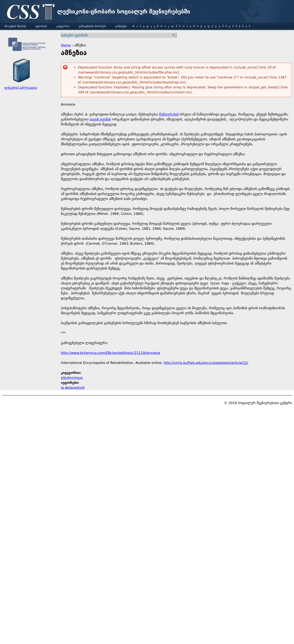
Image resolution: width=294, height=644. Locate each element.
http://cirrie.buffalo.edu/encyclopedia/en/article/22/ (206, 363)
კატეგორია (63, 26)
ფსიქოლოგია (72, 378)
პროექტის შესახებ (15, 26)
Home (66, 45)
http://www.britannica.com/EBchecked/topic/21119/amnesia (111, 353)
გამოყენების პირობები (92, 26)
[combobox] (116, 35)
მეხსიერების (169, 114)
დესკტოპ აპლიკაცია (21, 88)
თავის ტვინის (100, 119)
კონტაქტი (121, 26)
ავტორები (41, 26)
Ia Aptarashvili (73, 388)
